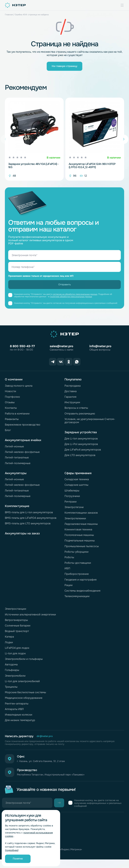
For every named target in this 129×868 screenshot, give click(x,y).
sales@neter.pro (61, 350)
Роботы (69, 560)
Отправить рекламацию (80, 416)
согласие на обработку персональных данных (75, 298)
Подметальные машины (80, 543)
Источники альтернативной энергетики (30, 617)
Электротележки (75, 521)
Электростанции (16, 611)
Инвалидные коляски (19, 717)
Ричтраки (71, 504)
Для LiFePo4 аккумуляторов (83, 452)
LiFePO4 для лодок (17, 650)
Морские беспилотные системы (25, 695)
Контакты (11, 410)
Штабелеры (72, 493)
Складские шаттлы (76, 487)
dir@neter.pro (45, 739)
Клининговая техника (78, 532)
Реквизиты (12, 421)
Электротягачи (74, 509)
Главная (9, 15)
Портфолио (12, 399)
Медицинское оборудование (24, 700)
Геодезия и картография (81, 582)
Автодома (11, 667)
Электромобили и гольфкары (24, 661)
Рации (69, 587)
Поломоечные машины (79, 537)
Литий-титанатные (17, 460)
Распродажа (73, 388)
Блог (8, 432)
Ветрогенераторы (16, 622)
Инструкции (72, 405)
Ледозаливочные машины (81, 526)
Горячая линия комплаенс (22, 838)
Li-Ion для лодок (15, 656)
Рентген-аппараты (17, 706)
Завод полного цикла (19, 388)
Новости (10, 394)
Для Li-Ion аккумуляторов (81, 441)
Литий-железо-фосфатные (22, 454)
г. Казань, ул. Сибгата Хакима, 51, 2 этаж (46, 765)
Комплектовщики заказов (81, 515)
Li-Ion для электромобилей (22, 684)
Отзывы (10, 405)
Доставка (71, 394)
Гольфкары (12, 673)
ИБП (67, 571)
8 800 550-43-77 (22, 350)
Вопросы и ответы (76, 410)
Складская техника (77, 482)
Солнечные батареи (18, 628)
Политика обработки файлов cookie (28, 853)
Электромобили (15, 678)
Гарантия (70, 399)
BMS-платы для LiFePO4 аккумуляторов (31, 520)
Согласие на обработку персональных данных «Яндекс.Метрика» (47, 858)
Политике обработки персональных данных (71, 300)
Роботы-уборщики (77, 554)
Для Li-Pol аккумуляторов (81, 446)
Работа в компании (17, 416)
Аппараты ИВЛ (14, 711)
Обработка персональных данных (26, 843)
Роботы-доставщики (78, 565)
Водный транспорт (17, 633)
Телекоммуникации (77, 599)
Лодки (9, 645)
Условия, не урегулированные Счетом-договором (90, 423)
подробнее (12, 850)
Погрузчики (72, 498)
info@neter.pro (100, 350)
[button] (124, 141)
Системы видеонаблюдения (82, 593)
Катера (9, 639)
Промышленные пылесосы (82, 549)
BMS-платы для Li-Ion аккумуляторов (29, 515)
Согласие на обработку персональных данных (35, 848)
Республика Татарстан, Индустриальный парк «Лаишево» (57, 781)
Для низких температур (20, 722)
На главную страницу (65, 67)
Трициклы (11, 689)
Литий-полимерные (18, 466)
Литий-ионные (14, 449)
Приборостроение (77, 576)
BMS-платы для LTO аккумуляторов (28, 526)
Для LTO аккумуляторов (80, 457)
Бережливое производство (23, 427)
